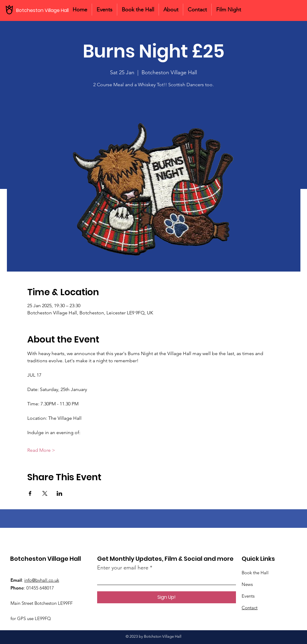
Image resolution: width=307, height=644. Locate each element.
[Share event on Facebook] (30, 493)
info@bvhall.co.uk (42, 580)
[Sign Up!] (167, 597)
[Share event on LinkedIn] (60, 493)
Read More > (41, 450)
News (247, 584)
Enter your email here (123, 568)
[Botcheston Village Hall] (45, 10)
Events (248, 596)
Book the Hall (255, 573)
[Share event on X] (45, 493)
